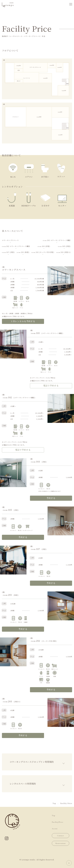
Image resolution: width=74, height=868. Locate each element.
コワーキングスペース (10, 240)
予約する (51, 498)
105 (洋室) (64, 246)
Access (55, 829)
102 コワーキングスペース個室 (16, 246)
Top (54, 816)
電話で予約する (51, 386)
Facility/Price (58, 822)
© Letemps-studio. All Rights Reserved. (37, 860)
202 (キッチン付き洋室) (43, 252)
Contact (61, 836)
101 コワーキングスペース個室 (57, 240)
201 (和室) (23, 252)
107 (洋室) (8, 252)
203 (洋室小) (63, 252)
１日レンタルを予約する (23, 321)
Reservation (61, 843)
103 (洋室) (44, 246)
